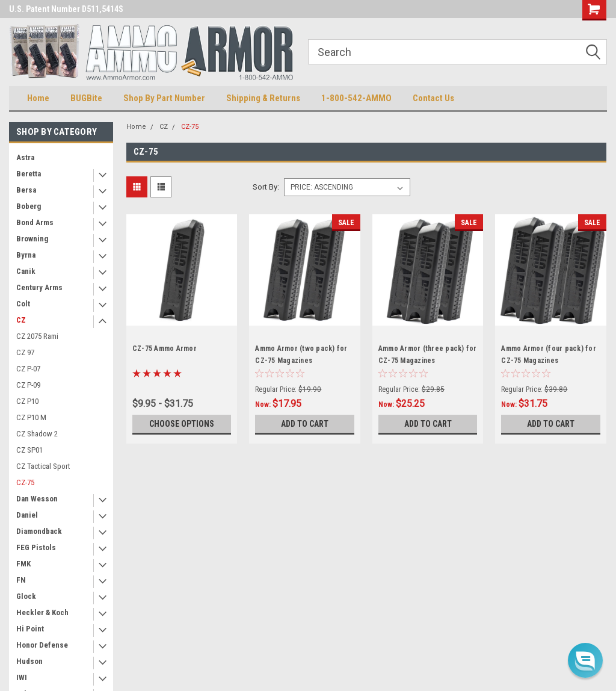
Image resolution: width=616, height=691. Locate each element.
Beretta (29, 174)
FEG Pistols (36, 547)
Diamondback (39, 531)
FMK (23, 564)
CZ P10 (27, 401)
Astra (25, 157)
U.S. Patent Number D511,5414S (66, 9)
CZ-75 (25, 482)
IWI (22, 677)
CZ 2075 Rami (37, 336)
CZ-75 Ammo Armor (165, 349)
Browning (32, 239)
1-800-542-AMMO (356, 98)
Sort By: (266, 187)
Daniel (27, 515)
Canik (26, 271)
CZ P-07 (28, 369)
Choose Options (182, 424)
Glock (26, 596)
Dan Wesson (37, 499)
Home (38, 98)
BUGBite (86, 98)
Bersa (26, 190)
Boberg (29, 206)
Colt (23, 304)
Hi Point (30, 629)
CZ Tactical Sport (43, 466)
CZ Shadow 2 (37, 434)
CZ (21, 320)
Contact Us (433, 98)
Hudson (29, 661)
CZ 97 (25, 352)
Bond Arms (35, 222)
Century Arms (39, 287)
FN (21, 580)
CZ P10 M (31, 417)
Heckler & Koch (42, 612)
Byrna (26, 255)
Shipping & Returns (263, 98)
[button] (585, 660)
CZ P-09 (28, 385)
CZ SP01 (29, 450)
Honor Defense (42, 645)
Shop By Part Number (164, 98)
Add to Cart (305, 424)
